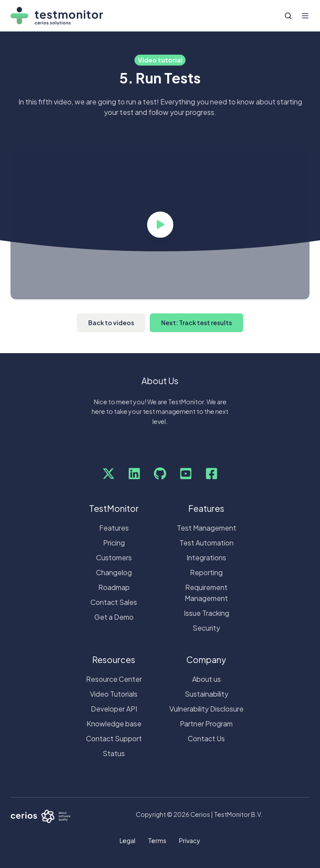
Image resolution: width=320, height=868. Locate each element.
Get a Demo (114, 617)
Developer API (114, 709)
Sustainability (206, 694)
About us (206, 679)
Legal (127, 840)
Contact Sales (114, 602)
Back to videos (111, 323)
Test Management (206, 528)
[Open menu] (305, 16)
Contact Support (114, 738)
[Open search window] (288, 16)
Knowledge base (114, 724)
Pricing (114, 543)
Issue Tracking (206, 613)
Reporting (206, 572)
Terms (157, 840)
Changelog (114, 572)
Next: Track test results (196, 323)
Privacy (190, 840)
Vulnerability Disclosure (206, 709)
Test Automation (206, 543)
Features (114, 528)
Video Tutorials (114, 694)
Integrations (206, 557)
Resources (114, 660)
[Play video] (160, 225)
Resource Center (114, 679)
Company (206, 660)
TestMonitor (114, 508)
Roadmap (114, 587)
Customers (114, 557)
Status (114, 753)
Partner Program (206, 724)
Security (206, 628)
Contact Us (206, 738)
